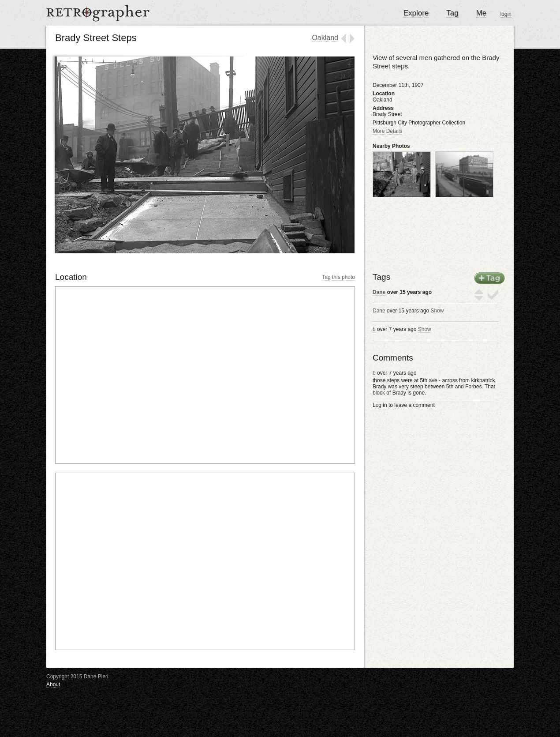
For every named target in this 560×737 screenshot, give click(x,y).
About (53, 684)
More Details (387, 131)
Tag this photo (338, 277)
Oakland (325, 38)
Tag (452, 13)
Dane (379, 292)
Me (482, 13)
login (506, 14)
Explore (416, 13)
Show (437, 311)
